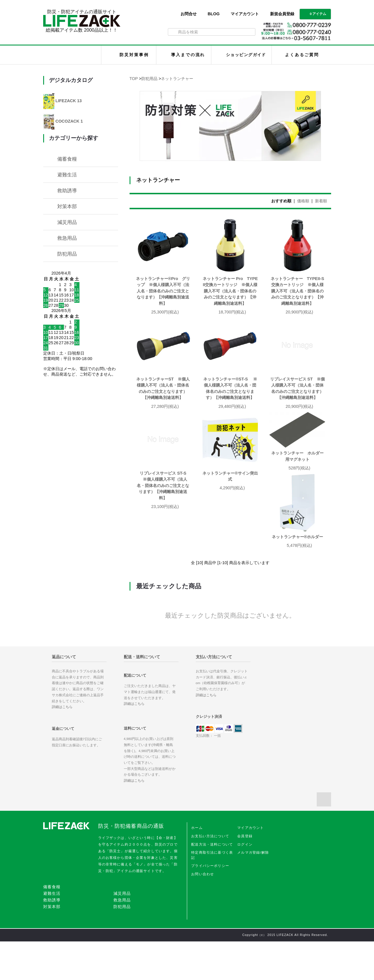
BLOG (214, 14)
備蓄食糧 (67, 159)
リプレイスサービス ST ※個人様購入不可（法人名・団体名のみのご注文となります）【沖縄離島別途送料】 (297, 388)
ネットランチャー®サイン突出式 (230, 476)
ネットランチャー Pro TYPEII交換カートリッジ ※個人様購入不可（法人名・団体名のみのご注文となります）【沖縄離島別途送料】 (230, 291)
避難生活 (67, 175)
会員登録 (245, 875)
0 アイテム (315, 14)
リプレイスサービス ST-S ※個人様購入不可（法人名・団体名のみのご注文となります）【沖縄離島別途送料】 (163, 486)
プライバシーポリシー (210, 904)
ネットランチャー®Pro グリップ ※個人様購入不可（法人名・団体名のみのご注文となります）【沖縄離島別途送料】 (163, 291)
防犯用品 (149, 79)
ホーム (197, 866)
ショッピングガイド (246, 55)
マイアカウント (245, 14)
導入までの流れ (188, 55)
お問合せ (189, 14)
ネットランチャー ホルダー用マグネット (297, 456)
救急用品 (67, 238)
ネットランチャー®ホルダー (164, 575)
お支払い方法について (210, 875)
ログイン (245, 883)
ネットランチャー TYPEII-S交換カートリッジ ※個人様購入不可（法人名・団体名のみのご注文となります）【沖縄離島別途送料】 (297, 291)
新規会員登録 (282, 14)
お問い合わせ (203, 913)
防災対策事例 (134, 55)
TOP (134, 79)
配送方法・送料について (212, 883)
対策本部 (67, 206)
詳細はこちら (62, 745)
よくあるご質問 (302, 55)
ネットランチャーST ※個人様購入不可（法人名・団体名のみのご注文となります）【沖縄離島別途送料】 (163, 388)
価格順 (303, 201)
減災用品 (67, 222)
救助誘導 (67, 191)
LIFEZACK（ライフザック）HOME (74, 55)
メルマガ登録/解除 (253, 891)
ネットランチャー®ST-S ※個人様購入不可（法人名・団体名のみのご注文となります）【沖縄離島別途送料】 (230, 388)
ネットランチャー (177, 79)
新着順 (321, 201)
